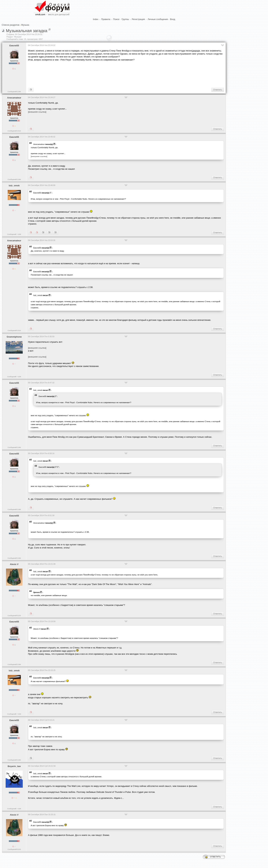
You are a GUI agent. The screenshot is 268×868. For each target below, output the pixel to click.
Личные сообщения (158, 19)
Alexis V (14, 564)
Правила (106, 19)
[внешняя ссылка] (37, 112)
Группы (125, 19)
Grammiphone (14, 337)
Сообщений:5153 (14, 615)
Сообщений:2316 (14, 131)
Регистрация (138, 19)
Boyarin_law (14, 766)
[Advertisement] (90, 74)
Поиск (116, 19)
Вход (173, 19)
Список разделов (11, 25)
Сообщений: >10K (14, 234)
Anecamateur (14, 98)
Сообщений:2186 (14, 92)
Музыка (25, 25)
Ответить (218, 90)
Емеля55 (14, 46)
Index (96, 19)
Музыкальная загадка (27, 31)
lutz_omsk (14, 186)
